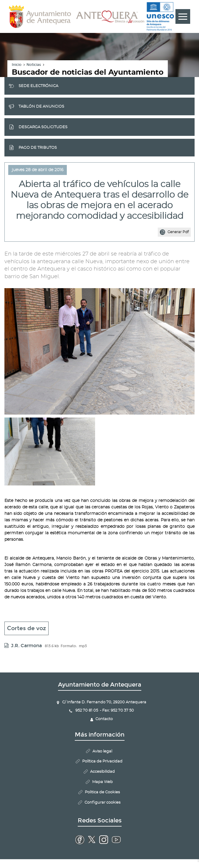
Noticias (34, 65)
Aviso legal (102, 751)
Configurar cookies (102, 803)
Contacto (104, 719)
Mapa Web (102, 782)
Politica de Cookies (102, 792)
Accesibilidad (102, 772)
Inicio (17, 65)
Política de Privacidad (102, 761)
